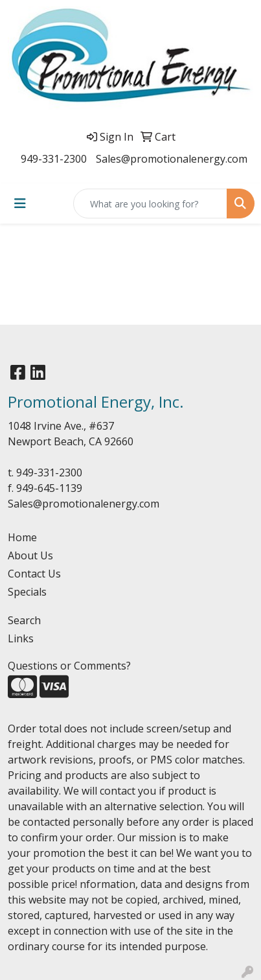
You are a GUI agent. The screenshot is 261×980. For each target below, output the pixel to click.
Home (22, 537)
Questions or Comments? (69, 666)
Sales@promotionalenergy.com (172, 159)
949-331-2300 (54, 159)
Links (21, 638)
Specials (27, 592)
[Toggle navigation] (20, 204)
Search (24, 620)
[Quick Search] (150, 204)
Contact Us (34, 574)
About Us (30, 555)
